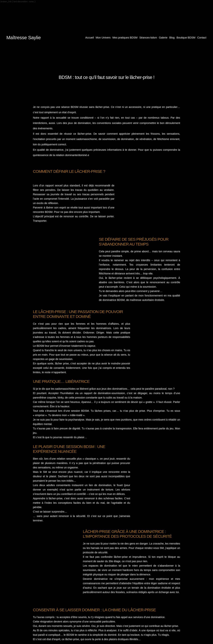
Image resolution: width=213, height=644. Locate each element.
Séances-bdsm (148, 38)
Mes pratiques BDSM (125, 38)
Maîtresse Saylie (24, 38)
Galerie (163, 38)
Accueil (90, 38)
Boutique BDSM (186, 38)
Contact (202, 38)
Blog (172, 38)
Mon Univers (103, 38)
